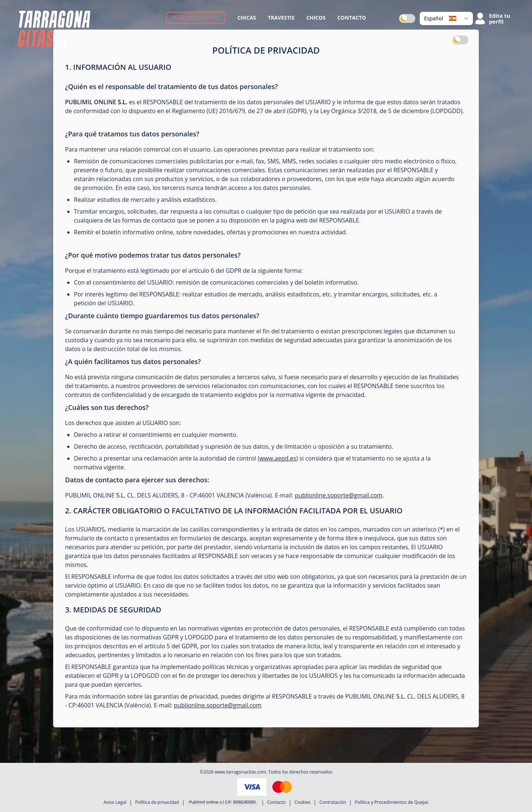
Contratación (333, 802)
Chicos (316, 18)
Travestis (281, 18)
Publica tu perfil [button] (196, 18)
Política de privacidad (157, 802)
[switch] (407, 18)
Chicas (247, 18)
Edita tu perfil (499, 18)
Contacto (352, 18)
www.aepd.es (278, 458)
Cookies (303, 802)
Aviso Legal (115, 802)
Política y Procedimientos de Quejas (392, 802)
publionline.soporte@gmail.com (339, 495)
